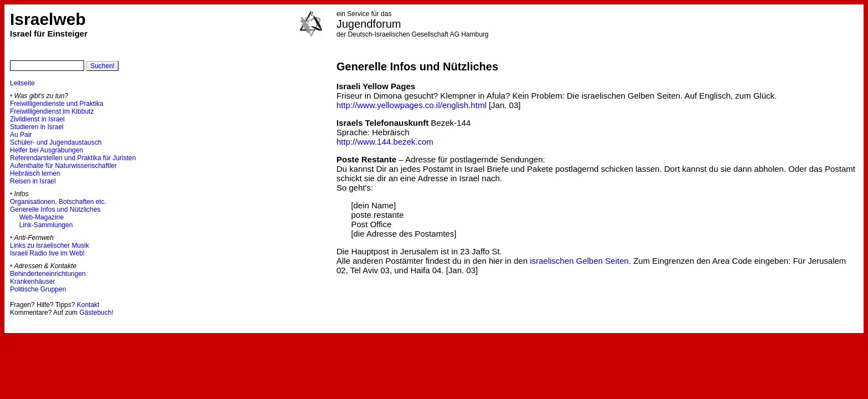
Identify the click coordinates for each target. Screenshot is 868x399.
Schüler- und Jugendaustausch (56, 142)
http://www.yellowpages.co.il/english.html (412, 105)
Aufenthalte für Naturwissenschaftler (63, 166)
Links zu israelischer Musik (50, 245)
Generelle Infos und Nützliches (55, 209)
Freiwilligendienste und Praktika (57, 104)
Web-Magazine (42, 217)
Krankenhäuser (32, 282)
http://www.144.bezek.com (385, 142)
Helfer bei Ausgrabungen (46, 150)
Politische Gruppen (38, 289)
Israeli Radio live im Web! (47, 253)
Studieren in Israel (37, 127)
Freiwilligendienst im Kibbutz (52, 111)
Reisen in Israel (33, 181)
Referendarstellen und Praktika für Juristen (73, 158)
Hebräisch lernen (35, 173)
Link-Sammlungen (46, 225)
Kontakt (88, 305)
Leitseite (22, 83)
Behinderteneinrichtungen (48, 274)
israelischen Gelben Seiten (579, 261)
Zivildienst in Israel (37, 119)
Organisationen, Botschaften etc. (58, 202)
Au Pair (21, 135)
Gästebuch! (96, 313)
